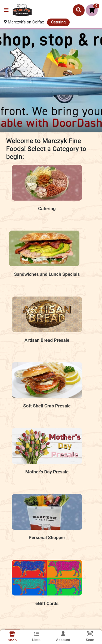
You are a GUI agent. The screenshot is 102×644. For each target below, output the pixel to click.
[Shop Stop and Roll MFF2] (51, 81)
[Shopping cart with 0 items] (92, 10)
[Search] (79, 10)
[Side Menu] (6, 10)
